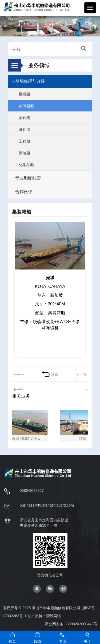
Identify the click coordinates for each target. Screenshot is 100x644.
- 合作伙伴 (22, 192)
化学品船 (26, 165)
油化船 (25, 118)
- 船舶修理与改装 (29, 81)
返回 (50, 374)
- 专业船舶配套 (27, 178)
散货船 (25, 94)
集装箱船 (26, 106)
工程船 (25, 141)
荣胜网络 (54, 616)
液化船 (25, 129)
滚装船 (25, 153)
